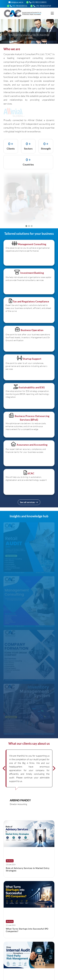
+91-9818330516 (19, 6)
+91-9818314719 (42, 6)
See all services (29, 502)
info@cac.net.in (16, 2)
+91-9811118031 (38, 2)
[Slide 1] (26, 226)
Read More (11, 874)
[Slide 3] (32, 226)
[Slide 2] (29, 226)
